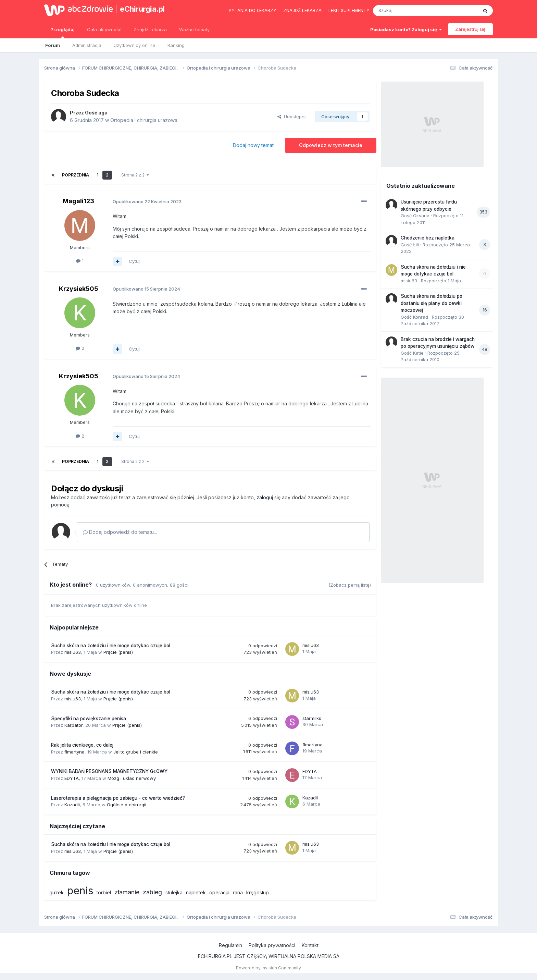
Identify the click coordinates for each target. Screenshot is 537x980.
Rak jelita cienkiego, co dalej (82, 745)
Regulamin (230, 945)
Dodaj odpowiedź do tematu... (120, 532)
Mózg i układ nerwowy (132, 778)
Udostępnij (292, 117)
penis (80, 891)
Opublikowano (147, 201)
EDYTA (72, 778)
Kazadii (72, 805)
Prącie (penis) (118, 652)
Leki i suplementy (349, 10)
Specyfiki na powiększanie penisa (89, 719)
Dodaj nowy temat (253, 145)
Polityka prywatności (272, 945)
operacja (219, 892)
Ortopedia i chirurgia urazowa (144, 120)
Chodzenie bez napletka (428, 238)
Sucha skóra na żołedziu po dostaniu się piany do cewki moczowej (432, 303)
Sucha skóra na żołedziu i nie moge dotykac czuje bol (111, 646)
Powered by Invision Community (268, 968)
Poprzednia (76, 175)
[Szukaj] (408, 11)
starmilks (312, 718)
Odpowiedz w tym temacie (331, 145)
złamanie (127, 892)
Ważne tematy (194, 29)
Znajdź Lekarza (150, 29)
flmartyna (74, 752)
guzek (57, 892)
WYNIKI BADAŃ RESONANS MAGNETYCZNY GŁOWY (109, 771)
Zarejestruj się (470, 29)
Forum (53, 45)
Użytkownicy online (134, 45)
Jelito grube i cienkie (136, 752)
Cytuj (134, 261)
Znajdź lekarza (302, 10)
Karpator (73, 725)
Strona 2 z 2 (135, 175)
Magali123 (78, 201)
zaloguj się (268, 497)
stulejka (174, 892)
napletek (196, 892)
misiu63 (73, 652)
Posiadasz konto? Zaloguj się (406, 29)
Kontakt (310, 945)
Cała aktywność (104, 29)
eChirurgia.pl (142, 9)
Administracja (87, 45)
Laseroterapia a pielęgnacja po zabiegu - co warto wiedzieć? (118, 798)
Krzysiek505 (79, 289)
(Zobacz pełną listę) (350, 585)
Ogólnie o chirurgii (127, 805)
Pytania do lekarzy (253, 10)
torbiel (104, 892)
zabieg (152, 892)
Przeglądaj (63, 33)
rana (238, 892)
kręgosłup (258, 892)
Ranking (176, 45)
